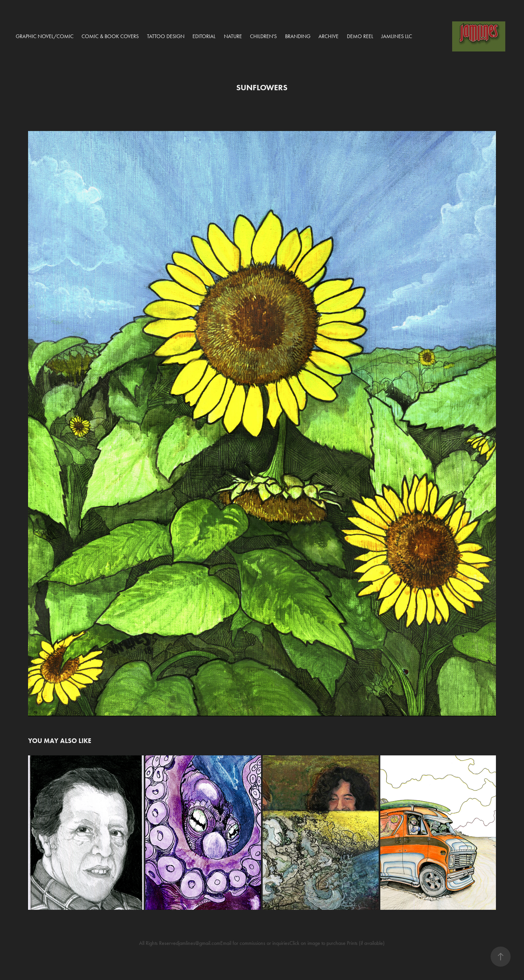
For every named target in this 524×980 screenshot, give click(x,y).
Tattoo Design (166, 36)
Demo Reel (360, 36)
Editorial (204, 36)
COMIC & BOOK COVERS (110, 36)
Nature (233, 36)
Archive (329, 36)
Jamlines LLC (397, 36)
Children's (263, 36)
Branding (298, 36)
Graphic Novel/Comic (45, 36)
